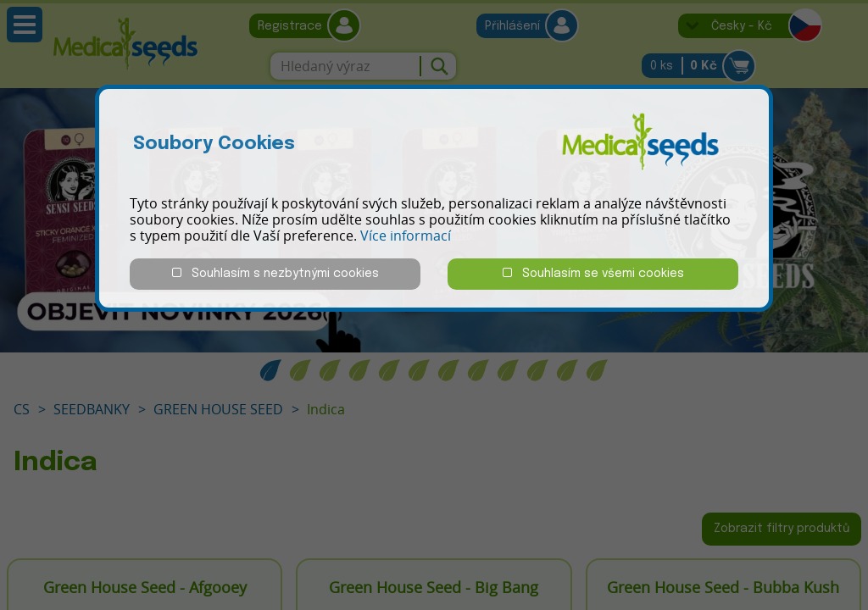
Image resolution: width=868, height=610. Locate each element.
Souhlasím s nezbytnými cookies (275, 273)
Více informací (406, 236)
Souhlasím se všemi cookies (593, 273)
